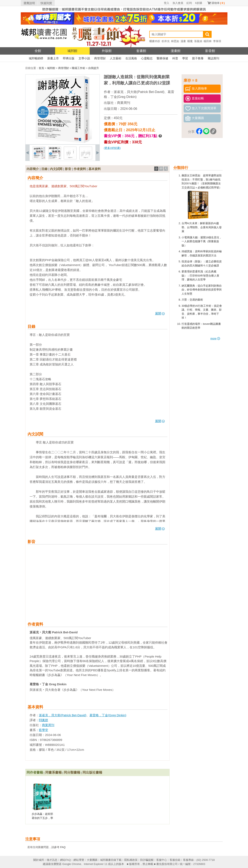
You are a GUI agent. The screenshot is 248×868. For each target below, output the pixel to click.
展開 (160, 313)
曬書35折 (155, 41)
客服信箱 (175, 860)
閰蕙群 (43, 720)
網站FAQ (65, 860)
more (215, 338)
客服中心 (162, 860)
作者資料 (80, 169)
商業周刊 (124, 103)
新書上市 (53, 58)
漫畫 (183, 41)
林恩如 (175, 41)
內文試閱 (56, 169)
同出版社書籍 (92, 772)
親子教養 (198, 58)
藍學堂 (43, 730)
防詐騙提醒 (147, 860)
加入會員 (178, 3)
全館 (38, 51)
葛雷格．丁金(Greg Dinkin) (108, 715)
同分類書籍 (72, 772)
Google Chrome (72, 864)
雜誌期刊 (213, 58)
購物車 (218, 3)
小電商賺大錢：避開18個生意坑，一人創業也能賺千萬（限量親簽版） (202, 241)
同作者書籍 (35, 772)
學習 (185, 58)
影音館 (210, 51)
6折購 (199, 3)
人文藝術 (116, 58)
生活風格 (131, 58)
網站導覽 (79, 860)
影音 (68, 169)
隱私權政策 (131, 860)
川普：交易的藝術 (192, 300)
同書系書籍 (53, 772)
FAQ (63, 847)
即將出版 (69, 58)
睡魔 (190, 41)
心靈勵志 (147, 58)
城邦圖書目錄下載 (111, 860)
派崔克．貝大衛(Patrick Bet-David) (139, 92)
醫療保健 (162, 58)
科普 (175, 58)
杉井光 (166, 41)
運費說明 (29, 3)
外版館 (107, 51)
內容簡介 (33, 169)
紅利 (189, 3)
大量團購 (92, 860)
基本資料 (95, 169)
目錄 (44, 169)
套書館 (141, 51)
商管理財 (100, 58)
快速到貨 (46, 3)
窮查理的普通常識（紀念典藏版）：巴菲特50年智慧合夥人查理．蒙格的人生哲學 (200, 276)
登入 (167, 3)
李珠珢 (217, 41)
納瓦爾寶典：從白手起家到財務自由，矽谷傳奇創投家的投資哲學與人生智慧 (202, 290)
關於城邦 (39, 860)
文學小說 (84, 58)
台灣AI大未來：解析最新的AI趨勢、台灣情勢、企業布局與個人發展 (202, 227)
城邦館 (72, 51)
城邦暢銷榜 (36, 58)
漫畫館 (176, 51)
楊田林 (208, 41)
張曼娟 (198, 41)
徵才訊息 (52, 860)
